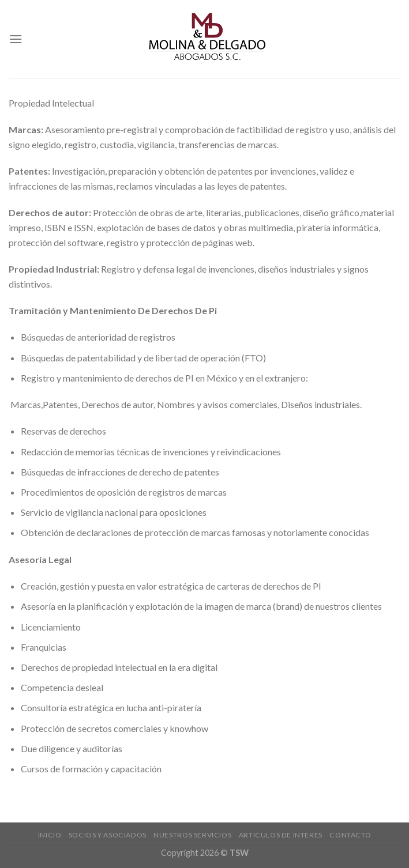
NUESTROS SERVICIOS (192, 835)
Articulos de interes (281, 835)
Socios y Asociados (108, 835)
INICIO (50, 835)
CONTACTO (350, 835)
